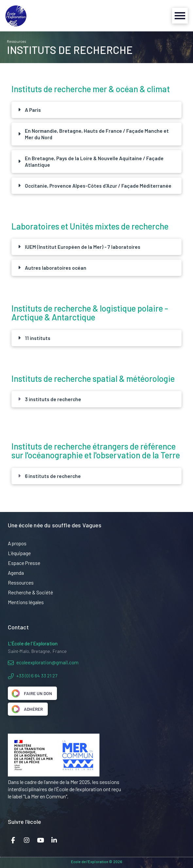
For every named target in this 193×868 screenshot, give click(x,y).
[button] (180, 16)
